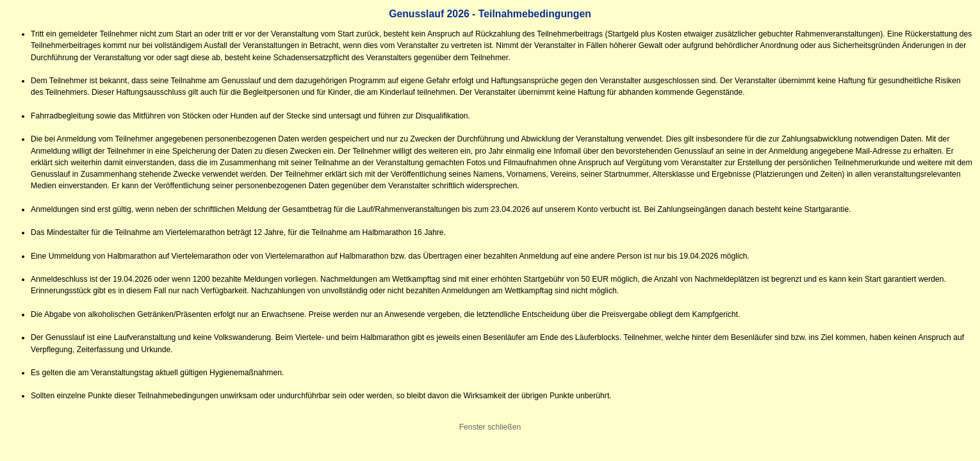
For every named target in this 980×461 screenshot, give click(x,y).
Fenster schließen (490, 427)
